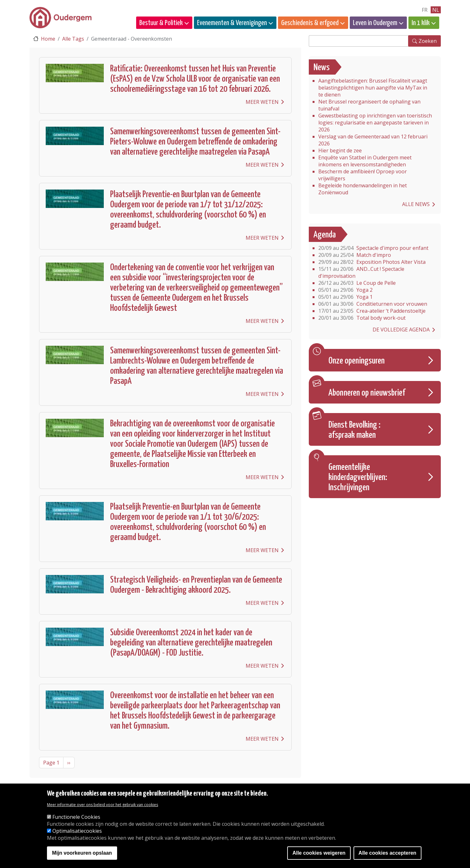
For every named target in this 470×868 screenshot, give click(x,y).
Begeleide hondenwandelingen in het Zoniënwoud (363, 189)
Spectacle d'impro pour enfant (373, 248)
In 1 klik (421, 23)
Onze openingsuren (357, 361)
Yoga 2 (345, 290)
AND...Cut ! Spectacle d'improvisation (361, 272)
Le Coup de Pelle (357, 283)
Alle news (416, 204)
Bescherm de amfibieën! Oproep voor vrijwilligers (363, 175)
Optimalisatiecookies (77, 831)
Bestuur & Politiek (161, 23)
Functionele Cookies (76, 817)
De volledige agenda (401, 330)
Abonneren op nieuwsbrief (367, 393)
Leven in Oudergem (375, 23)
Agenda (325, 235)
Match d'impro (355, 255)
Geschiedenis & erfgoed (310, 23)
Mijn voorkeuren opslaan (82, 853)
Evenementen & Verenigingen (232, 23)
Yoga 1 (345, 297)
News (322, 68)
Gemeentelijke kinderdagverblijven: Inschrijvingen (358, 477)
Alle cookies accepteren (387, 853)
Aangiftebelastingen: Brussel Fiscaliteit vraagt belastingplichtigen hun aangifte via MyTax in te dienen (373, 88)
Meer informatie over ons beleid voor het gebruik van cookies (103, 805)
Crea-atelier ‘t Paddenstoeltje (372, 311)
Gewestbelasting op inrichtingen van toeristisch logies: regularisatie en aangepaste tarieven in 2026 (375, 123)
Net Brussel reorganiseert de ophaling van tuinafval (369, 105)
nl (436, 10)
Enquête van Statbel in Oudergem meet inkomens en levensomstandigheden (365, 161)
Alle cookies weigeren (319, 853)
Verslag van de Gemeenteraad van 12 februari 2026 (373, 140)
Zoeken (428, 41)
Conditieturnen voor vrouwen (373, 304)
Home (48, 39)
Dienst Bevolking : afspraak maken (354, 430)
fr (425, 10)
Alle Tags (73, 39)
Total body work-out (362, 318)
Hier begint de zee (340, 150)
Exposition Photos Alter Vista (372, 262)
